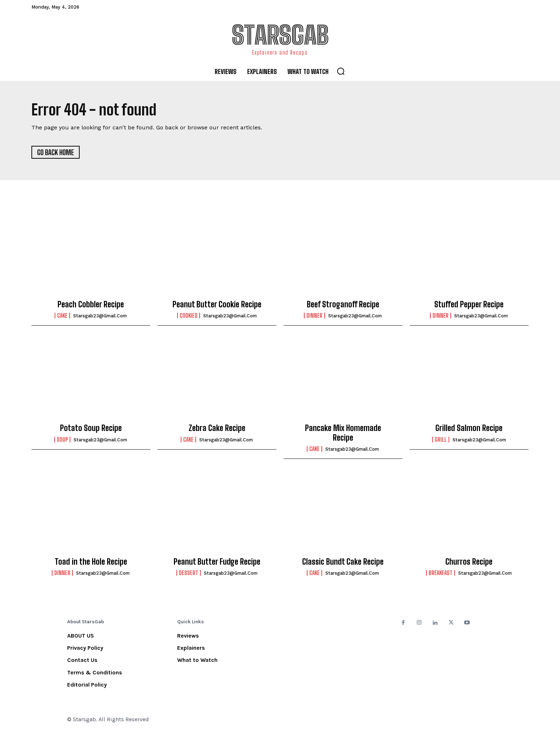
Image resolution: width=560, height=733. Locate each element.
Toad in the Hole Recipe (91, 562)
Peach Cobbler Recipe (91, 304)
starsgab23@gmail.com (100, 316)
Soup (62, 440)
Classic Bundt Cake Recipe (343, 562)
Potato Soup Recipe (91, 428)
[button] (341, 71)
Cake (62, 316)
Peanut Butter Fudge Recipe (217, 562)
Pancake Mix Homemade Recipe (343, 433)
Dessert (189, 573)
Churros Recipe (469, 562)
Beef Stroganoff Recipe (343, 304)
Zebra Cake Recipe (217, 428)
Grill (441, 440)
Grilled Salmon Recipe (469, 428)
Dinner (314, 316)
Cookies (189, 316)
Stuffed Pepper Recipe (469, 304)
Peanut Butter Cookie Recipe (217, 304)
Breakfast (441, 573)
